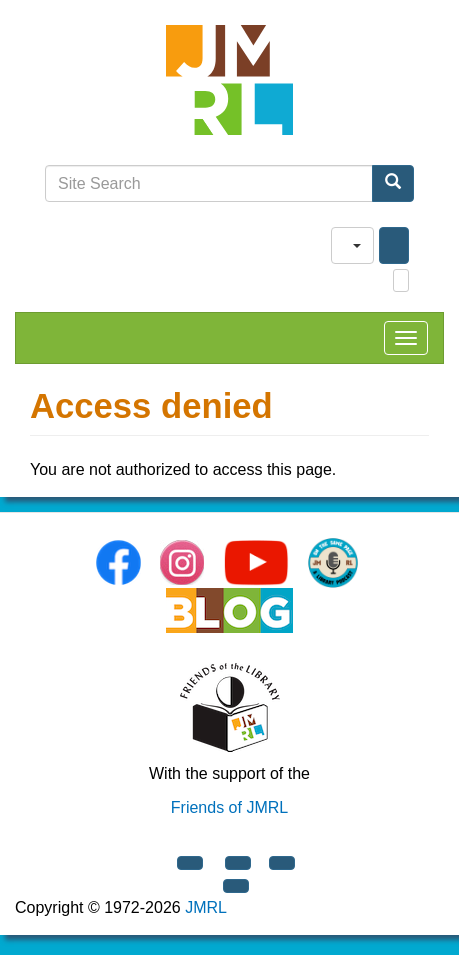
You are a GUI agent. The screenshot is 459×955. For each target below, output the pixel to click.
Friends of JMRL (229, 807)
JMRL (206, 907)
